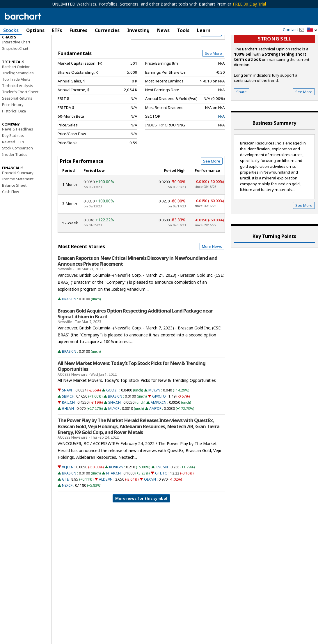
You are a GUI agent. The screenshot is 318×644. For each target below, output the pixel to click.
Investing (138, 30)
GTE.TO (161, 501)
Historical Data (14, 139)
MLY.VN (154, 418)
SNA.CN (114, 431)
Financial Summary (18, 201)
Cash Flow (10, 220)
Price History (13, 133)
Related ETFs (13, 170)
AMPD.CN (159, 431)
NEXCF (67, 514)
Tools (183, 30)
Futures (78, 30)
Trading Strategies (18, 101)
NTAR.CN (113, 501)
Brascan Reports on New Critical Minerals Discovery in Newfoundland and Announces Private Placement (137, 289)
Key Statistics (13, 164)
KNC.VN (162, 495)
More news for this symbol (141, 527)
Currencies (107, 30)
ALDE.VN (106, 508)
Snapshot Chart (15, 77)
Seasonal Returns (17, 126)
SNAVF (67, 418)
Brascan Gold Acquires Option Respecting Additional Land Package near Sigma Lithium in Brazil (135, 342)
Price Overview (16, 46)
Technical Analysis (17, 114)
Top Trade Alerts (16, 107)
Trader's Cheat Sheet (20, 120)
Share (241, 120)
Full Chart (211, 61)
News (163, 30)
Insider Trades (15, 183)
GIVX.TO (159, 425)
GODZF (112, 418)
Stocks (11, 30)
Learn (204, 30)
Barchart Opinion (16, 95)
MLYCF (114, 437)
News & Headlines (18, 157)
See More (213, 82)
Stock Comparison (17, 176)
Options (35, 30)
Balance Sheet (14, 214)
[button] (312, 30)
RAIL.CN (68, 431)
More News (212, 275)
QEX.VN (150, 508)
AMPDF (155, 437)
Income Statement (18, 207)
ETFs (57, 30)
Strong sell (275, 67)
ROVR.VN (116, 495)
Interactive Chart (16, 70)
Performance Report (19, 52)
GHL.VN (68, 437)
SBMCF (68, 425)
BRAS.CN (69, 327)
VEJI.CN (68, 495)
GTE (65, 508)
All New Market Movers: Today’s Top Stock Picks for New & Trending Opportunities (132, 394)
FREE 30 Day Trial (249, 4)
